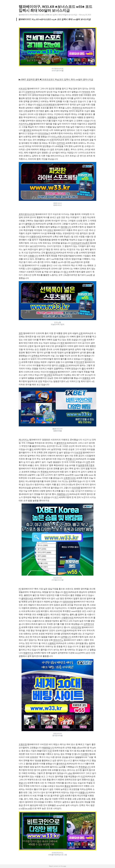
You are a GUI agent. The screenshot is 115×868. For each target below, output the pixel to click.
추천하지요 (77, 108)
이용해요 (36, 269)
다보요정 (78, 453)
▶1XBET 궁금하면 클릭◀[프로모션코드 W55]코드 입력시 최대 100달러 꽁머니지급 (56, 79)
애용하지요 (28, 653)
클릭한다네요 (27, 599)
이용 (64, 630)
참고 (66, 272)
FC (20, 589)
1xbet (70, 773)
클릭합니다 (30, 224)
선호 (81, 333)
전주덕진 (61, 143)
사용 (84, 340)
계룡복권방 (52, 117)
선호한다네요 (70, 478)
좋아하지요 (51, 253)
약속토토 (86, 92)
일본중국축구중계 (86, 465)
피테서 (50, 230)
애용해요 (86, 378)
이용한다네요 (35, 237)
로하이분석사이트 (27, 214)
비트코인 (23, 89)
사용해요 (52, 643)
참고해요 (48, 375)
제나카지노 (24, 440)
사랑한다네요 (67, 618)
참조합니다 (66, 227)
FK (23, 265)
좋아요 (89, 240)
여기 (56, 497)
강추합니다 (66, 637)
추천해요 (45, 472)
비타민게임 (76, 627)
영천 (21, 333)
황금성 (67, 786)
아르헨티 (85, 754)
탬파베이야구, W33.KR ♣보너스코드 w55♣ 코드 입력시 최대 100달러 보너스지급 (48, 15)
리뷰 (52, 140)
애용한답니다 (63, 494)
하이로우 (80, 362)
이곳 (50, 751)
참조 (66, 592)
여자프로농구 (44, 133)
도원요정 (23, 744)
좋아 (84, 369)
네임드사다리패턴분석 (47, 105)
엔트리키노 (58, 640)
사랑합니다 (33, 256)
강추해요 (35, 356)
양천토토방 (68, 602)
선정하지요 (30, 92)
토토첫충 (76, 488)
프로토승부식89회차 (80, 243)
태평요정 (53, 372)
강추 (88, 462)
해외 (62, 343)
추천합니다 (71, 459)
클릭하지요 (61, 443)
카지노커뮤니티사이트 (61, 137)
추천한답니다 (85, 767)
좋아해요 (27, 130)
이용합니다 (83, 792)
